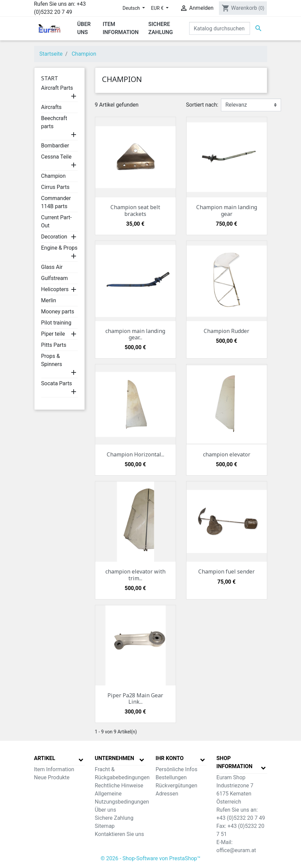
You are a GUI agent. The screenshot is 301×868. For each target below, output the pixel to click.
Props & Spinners (52, 360)
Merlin (49, 300)
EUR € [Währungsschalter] (158, 8)
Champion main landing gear (227, 210)
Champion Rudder (227, 331)
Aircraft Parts (57, 88)
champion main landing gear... (135, 334)
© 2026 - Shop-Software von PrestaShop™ (151, 858)
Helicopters (55, 289)
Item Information (54, 769)
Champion (54, 176)
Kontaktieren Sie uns (120, 834)
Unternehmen (115, 758)
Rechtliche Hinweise (119, 786)
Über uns (106, 810)
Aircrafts (52, 107)
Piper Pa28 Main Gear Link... (135, 698)
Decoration (54, 237)
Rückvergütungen (177, 786)
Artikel (45, 758)
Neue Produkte (52, 777)
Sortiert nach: (202, 105)
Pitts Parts (54, 345)
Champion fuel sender (227, 571)
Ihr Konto (170, 758)
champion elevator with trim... (135, 575)
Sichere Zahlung (114, 818)
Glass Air (52, 267)
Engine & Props (59, 248)
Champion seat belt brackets (135, 210)
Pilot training (56, 323)
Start (50, 78)
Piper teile (53, 334)
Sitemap (105, 826)
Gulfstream (55, 278)
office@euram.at (236, 850)
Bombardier (55, 146)
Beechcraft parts (54, 122)
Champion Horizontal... (135, 454)
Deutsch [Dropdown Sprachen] (132, 8)
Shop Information (235, 762)
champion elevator (227, 454)
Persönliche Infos (177, 769)
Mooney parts (58, 312)
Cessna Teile (56, 157)
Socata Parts (57, 383)
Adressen (167, 794)
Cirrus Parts (55, 187)
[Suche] (220, 28)
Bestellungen (171, 777)
